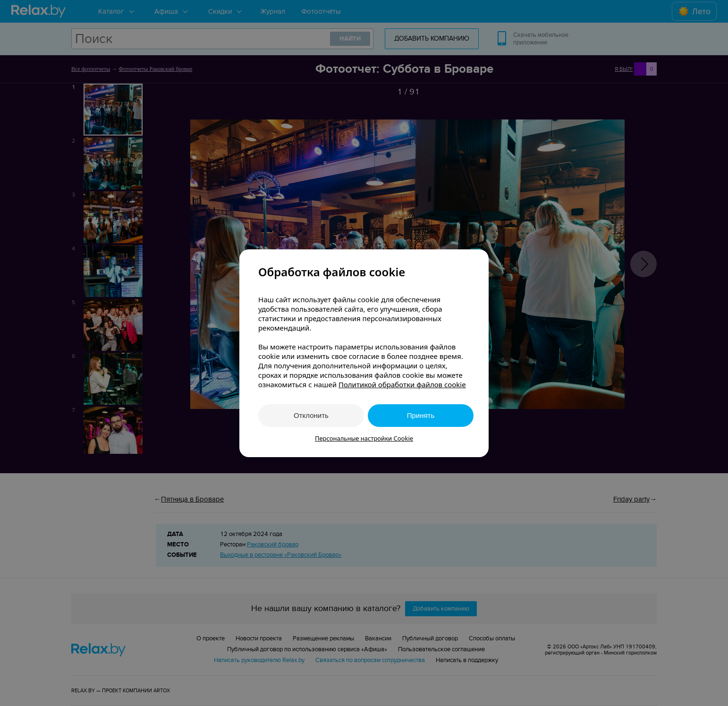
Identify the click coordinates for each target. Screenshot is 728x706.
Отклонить (311, 415)
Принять (421, 415)
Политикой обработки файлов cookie (402, 384)
